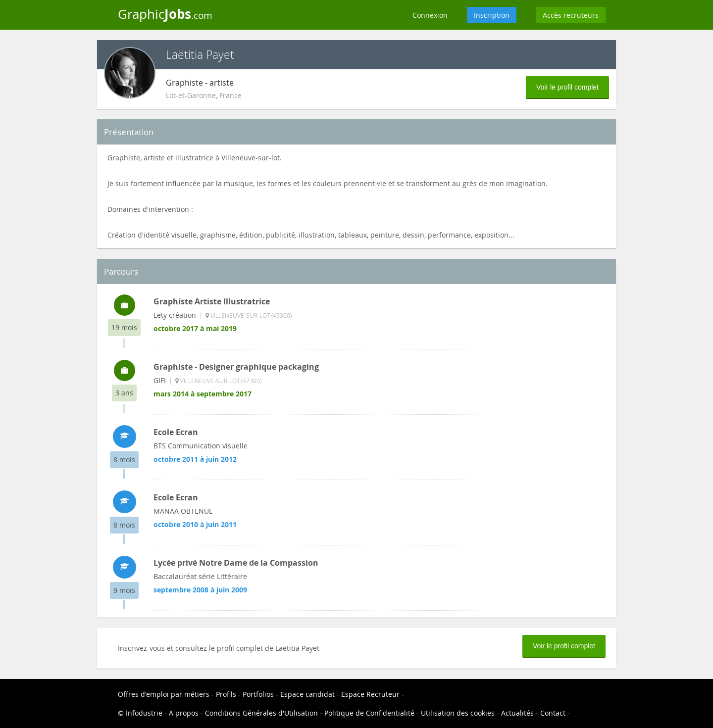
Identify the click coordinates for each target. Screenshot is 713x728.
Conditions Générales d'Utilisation (261, 713)
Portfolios (258, 694)
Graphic (165, 14)
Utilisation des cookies (458, 713)
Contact (553, 713)
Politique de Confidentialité (369, 713)
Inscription (492, 15)
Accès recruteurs (571, 15)
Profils (226, 694)
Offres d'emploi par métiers (164, 694)
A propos (184, 713)
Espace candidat (307, 694)
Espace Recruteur (370, 694)
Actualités (517, 713)
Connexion (430, 15)
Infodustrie (144, 713)
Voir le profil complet (567, 87)
